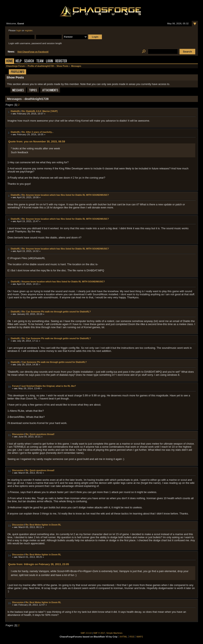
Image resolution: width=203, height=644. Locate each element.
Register (61, 61)
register (29, 30)
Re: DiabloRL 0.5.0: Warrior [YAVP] (40, 111)
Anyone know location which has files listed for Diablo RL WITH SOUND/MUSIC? (63, 282)
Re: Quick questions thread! (40, 434)
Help (19, 61)
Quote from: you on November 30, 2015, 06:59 (37, 141)
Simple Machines (114, 633)
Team (40, 61)
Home (10, 61)
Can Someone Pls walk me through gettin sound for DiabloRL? (54, 362)
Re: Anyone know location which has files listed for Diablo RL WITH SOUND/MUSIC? (66, 195)
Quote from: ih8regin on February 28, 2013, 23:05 (38, 564)
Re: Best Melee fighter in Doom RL (43, 525)
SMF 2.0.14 (86, 633)
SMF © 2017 (99, 633)
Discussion (18, 434)
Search (29, 61)
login (19, 30)
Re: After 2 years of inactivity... (38, 132)
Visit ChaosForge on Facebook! (33, 52)
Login (49, 61)
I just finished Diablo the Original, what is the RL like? (48, 386)
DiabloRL (16, 111)
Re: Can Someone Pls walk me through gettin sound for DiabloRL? (56, 312)
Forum (16, 386)
